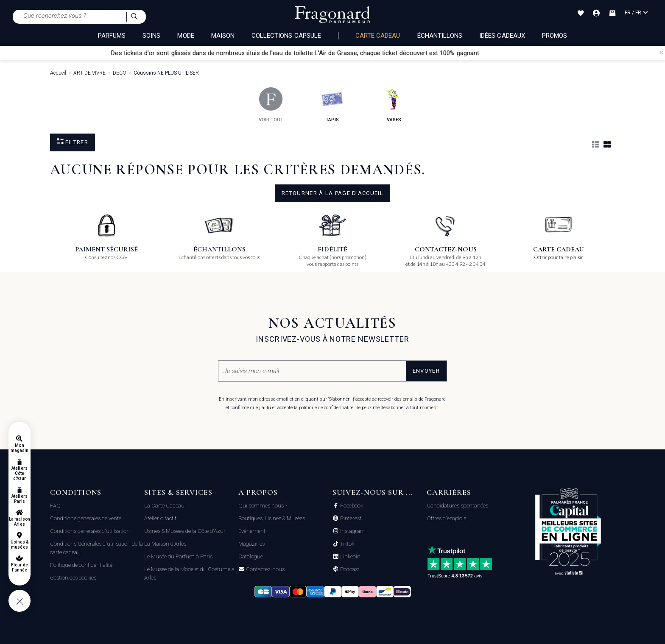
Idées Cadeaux (502, 36)
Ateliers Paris (19, 499)
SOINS (151, 36)
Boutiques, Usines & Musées (272, 518)
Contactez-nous (265, 569)
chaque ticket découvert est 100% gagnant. (437, 53)
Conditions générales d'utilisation (90, 531)
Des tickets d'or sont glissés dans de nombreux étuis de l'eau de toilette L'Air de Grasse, (252, 53)
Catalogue (251, 556)
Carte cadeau (378, 36)
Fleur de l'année (19, 567)
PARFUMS (112, 36)
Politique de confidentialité (81, 565)
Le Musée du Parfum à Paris (178, 556)
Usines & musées (20, 545)
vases (394, 105)
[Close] (661, 53)
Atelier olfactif (160, 518)
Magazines (251, 544)
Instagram (352, 531)
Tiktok (346, 544)
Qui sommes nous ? (263, 506)
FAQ (55, 506)
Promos (555, 36)
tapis (332, 105)
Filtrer (73, 142)
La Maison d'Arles (165, 544)
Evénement (252, 531)
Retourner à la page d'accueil (332, 193)
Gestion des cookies (73, 578)
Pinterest (350, 519)
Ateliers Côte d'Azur (19, 473)
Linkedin (350, 557)
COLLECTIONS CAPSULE (286, 36)
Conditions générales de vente (86, 518)
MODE (186, 36)
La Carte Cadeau (164, 506)
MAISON (223, 36)
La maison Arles (19, 522)
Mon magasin (20, 448)
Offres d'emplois (446, 518)
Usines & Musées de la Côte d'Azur (185, 531)
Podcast (349, 569)
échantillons (440, 36)
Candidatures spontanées (457, 506)
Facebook (351, 506)
